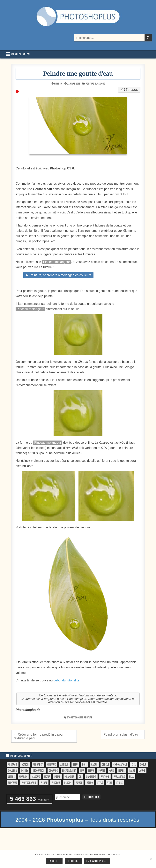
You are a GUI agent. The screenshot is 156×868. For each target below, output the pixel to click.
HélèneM (58, 84)
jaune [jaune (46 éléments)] (142, 770)
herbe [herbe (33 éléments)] (121, 770)
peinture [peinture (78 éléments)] (12, 783)
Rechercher (91, 797)
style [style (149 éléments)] (100, 783)
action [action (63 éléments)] (25, 764)
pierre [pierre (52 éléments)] (44, 783)
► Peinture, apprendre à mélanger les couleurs (58, 275)
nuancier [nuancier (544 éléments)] (70, 776)
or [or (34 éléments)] (80, 776)
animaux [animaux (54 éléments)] (52, 764)
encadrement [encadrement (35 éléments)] (69, 770)
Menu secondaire (21, 756)
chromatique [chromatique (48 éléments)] (120, 764)
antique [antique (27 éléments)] (64, 764)
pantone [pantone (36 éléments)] (105, 776)
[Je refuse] (151, 859)
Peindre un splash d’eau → (123, 734)
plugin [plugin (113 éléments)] (68, 783)
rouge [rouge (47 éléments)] (79, 783)
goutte (79, 717)
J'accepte (54, 861)
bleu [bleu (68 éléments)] (75, 764)
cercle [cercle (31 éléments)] (105, 764)
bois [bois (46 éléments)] (84, 764)
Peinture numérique (95, 83)
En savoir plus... (97, 861)
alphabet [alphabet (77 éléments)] (38, 764)
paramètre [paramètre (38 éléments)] (119, 776)
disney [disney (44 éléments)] (25, 770)
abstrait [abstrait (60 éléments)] (12, 764)
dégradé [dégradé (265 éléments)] (53, 770)
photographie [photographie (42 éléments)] (29, 783)
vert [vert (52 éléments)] (110, 783)
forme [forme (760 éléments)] (102, 770)
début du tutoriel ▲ (67, 680)
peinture (88, 717)
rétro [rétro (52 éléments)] (90, 783)
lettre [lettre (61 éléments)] (11, 776)
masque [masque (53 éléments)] (36, 776)
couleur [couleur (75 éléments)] (12, 770)
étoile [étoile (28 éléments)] (119, 783)
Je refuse (73, 861)
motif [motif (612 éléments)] (47, 776)
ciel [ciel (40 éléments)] (133, 764)
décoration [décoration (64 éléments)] (38, 770)
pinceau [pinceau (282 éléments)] (56, 783)
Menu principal (21, 54)
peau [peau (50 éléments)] (132, 776)
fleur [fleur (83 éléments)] (91, 770)
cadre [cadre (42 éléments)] (94, 764)
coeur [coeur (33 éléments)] (143, 764)
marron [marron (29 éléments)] (23, 776)
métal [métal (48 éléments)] (57, 776)
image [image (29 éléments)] (132, 770)
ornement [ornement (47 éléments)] (91, 776)
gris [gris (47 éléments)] (111, 770)
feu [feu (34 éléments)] (82, 770)
